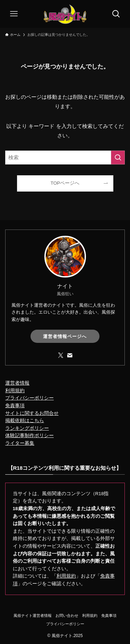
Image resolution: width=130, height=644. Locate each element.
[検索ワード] (65, 158)
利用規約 (15, 391)
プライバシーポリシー (29, 398)
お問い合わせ (67, 615)
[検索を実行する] (118, 158)
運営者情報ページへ (65, 336)
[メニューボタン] (14, 14)
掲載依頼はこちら (25, 421)
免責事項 (15, 406)
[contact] (70, 355)
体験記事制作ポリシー (29, 436)
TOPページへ (65, 183)
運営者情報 (17, 383)
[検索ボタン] (116, 14)
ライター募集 (20, 443)
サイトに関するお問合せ (32, 413)
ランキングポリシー (27, 428)
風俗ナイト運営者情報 (33, 615)
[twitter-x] (61, 355)
